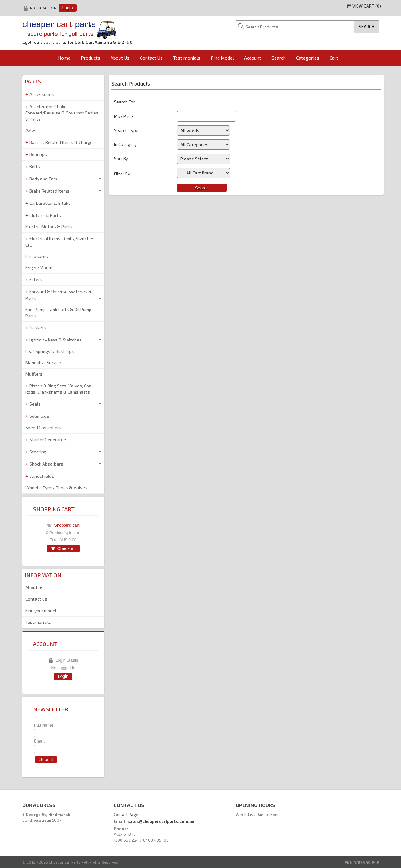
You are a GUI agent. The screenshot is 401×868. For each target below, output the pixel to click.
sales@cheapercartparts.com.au (161, 821)
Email (39, 741)
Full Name (44, 725)
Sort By (121, 158)
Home (64, 58)
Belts (35, 167)
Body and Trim (43, 179)
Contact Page (126, 815)
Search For (124, 102)
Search (279, 58)
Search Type (126, 130)
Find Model (222, 58)
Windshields (42, 476)
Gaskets (38, 328)
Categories (308, 58)
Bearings (38, 154)
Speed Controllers (43, 428)
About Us (120, 58)
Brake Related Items (49, 191)
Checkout (63, 548)
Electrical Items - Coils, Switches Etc (60, 242)
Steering (38, 452)
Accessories (42, 94)
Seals (35, 404)
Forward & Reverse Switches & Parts (59, 295)
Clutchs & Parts (45, 215)
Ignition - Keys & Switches (56, 340)
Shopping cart (67, 525)
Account (253, 58)
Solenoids (39, 416)
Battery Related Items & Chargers (63, 142)
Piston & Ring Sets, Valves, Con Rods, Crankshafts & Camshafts (58, 389)
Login (68, 8)
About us (34, 587)
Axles (31, 130)
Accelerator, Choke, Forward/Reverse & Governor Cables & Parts (62, 113)
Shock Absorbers (46, 464)
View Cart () (364, 6)
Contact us (36, 599)
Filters (36, 279)
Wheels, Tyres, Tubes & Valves (56, 488)
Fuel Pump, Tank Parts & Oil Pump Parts (58, 313)
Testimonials (187, 58)
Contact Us (151, 58)
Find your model (41, 611)
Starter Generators (49, 439)
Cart (334, 58)
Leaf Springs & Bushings (50, 351)
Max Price (123, 116)
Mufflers (34, 374)
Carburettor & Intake (50, 203)
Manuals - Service (43, 363)
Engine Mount (39, 267)
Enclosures (37, 256)
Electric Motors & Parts (49, 227)
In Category (125, 144)
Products (90, 58)
